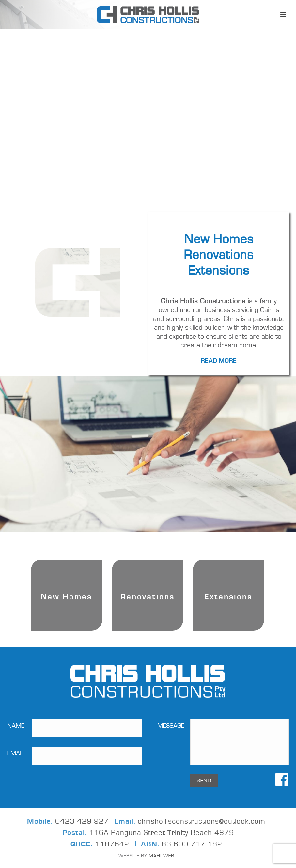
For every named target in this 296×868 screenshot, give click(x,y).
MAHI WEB (161, 856)
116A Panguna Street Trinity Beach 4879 (162, 833)
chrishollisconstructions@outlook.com (202, 821)
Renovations (219, 255)
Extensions (219, 271)
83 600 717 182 (192, 844)
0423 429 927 (82, 821)
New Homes (219, 239)
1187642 (112, 844)
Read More (219, 361)
